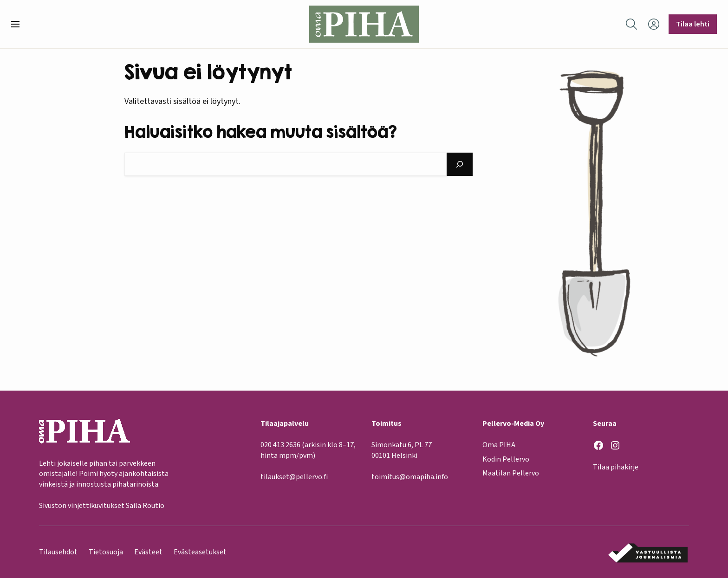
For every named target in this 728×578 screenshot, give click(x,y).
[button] (19, 24)
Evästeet (148, 552)
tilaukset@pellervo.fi (294, 477)
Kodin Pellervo (506, 459)
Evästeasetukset (200, 552)
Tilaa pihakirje (616, 467)
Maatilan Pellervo (511, 473)
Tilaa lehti (693, 24)
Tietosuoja (106, 552)
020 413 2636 (280, 445)
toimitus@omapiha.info (410, 477)
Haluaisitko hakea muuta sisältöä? (261, 132)
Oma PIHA (499, 445)
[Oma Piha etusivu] (364, 24)
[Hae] (460, 164)
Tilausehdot (58, 552)
